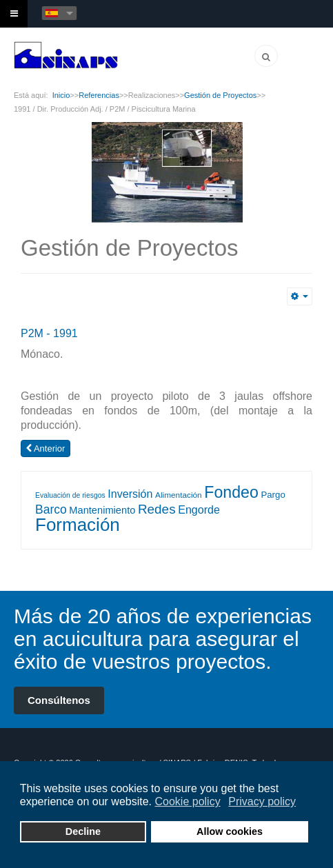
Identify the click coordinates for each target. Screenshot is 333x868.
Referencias (99, 95)
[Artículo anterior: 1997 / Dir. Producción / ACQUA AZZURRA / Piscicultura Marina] (46, 448)
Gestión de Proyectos (220, 95)
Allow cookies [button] (230, 831)
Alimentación (179, 495)
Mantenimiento (102, 510)
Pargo (273, 495)
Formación (78, 525)
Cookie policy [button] (187, 801)
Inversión (130, 494)
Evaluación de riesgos (70, 495)
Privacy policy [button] (262, 801)
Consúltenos (59, 700)
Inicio (61, 95)
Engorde (199, 509)
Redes (157, 509)
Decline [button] (83, 831)
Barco (51, 509)
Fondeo (231, 492)
